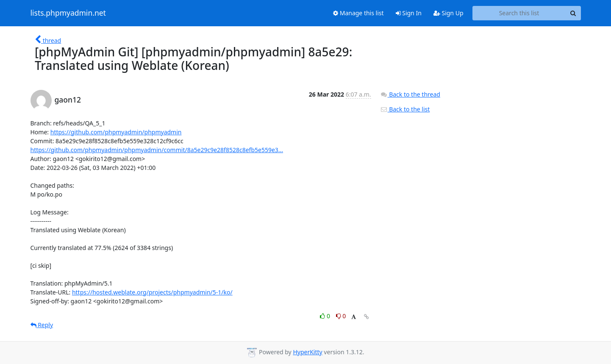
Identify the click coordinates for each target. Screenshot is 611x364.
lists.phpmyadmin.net (68, 13)
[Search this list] (519, 13)
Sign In (409, 13)
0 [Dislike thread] (341, 316)
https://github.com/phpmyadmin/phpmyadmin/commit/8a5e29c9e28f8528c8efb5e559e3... (157, 150)
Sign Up (449, 13)
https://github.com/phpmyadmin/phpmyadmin (116, 132)
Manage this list (358, 13)
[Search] (573, 13)
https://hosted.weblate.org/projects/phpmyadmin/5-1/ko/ (152, 292)
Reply (42, 325)
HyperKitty (307, 352)
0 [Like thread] (326, 316)
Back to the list (405, 109)
